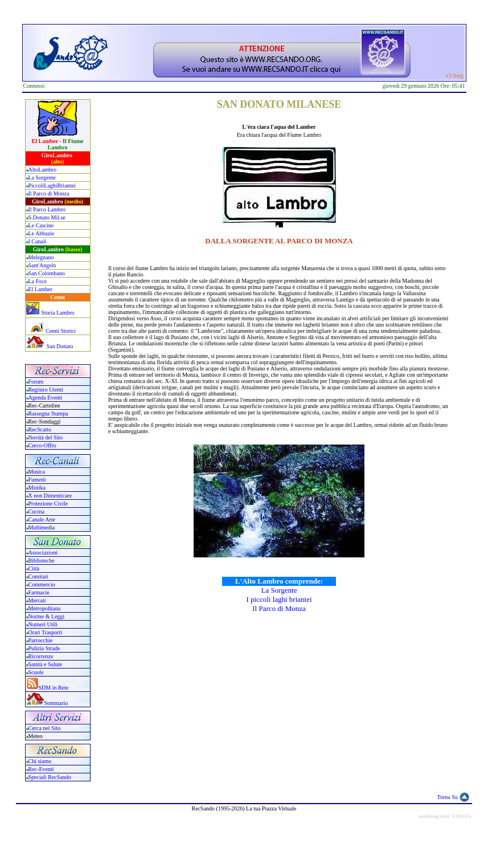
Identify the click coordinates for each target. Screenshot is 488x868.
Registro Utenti (46, 390)
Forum (36, 382)
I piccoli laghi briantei (279, 599)
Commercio (42, 584)
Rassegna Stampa (48, 413)
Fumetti (37, 480)
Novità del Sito (46, 437)
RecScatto (40, 429)
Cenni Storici (51, 331)
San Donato (60, 346)
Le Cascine (41, 225)
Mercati (37, 600)
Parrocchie (41, 640)
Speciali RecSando (50, 777)
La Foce (38, 281)
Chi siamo (40, 761)
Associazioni (43, 553)
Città (34, 569)
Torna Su (448, 797)
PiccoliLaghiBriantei (52, 186)
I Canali (38, 241)
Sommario (56, 703)
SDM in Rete (54, 688)
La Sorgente (42, 178)
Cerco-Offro (42, 445)
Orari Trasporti (46, 632)
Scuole (36, 672)
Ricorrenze (41, 656)
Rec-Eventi (41, 769)
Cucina (36, 512)
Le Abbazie (42, 233)
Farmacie (39, 592)
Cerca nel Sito (45, 728)
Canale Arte (42, 519)
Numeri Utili (44, 624)
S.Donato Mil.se (47, 217)
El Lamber (40, 289)
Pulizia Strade (44, 648)
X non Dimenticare (50, 496)
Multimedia (42, 527)
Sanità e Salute (45, 664)
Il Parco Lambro (47, 209)
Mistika (37, 488)
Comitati (38, 576)
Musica (37, 472)
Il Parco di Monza (49, 193)
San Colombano (47, 273)
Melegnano (41, 257)
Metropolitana (45, 608)
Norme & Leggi (47, 616)
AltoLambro (42, 170)
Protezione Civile (48, 504)
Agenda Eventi (46, 398)
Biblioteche (42, 561)
